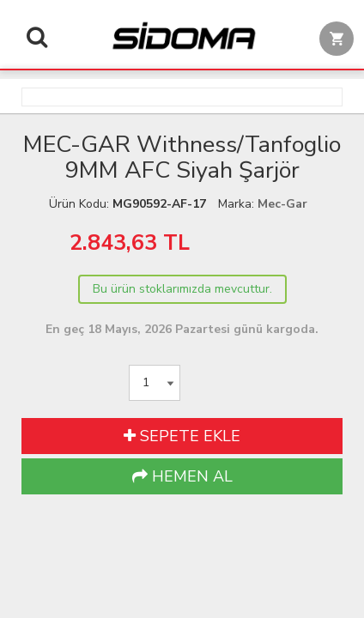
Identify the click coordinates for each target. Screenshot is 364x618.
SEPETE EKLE (182, 436)
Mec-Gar (282, 204)
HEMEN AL (182, 476)
